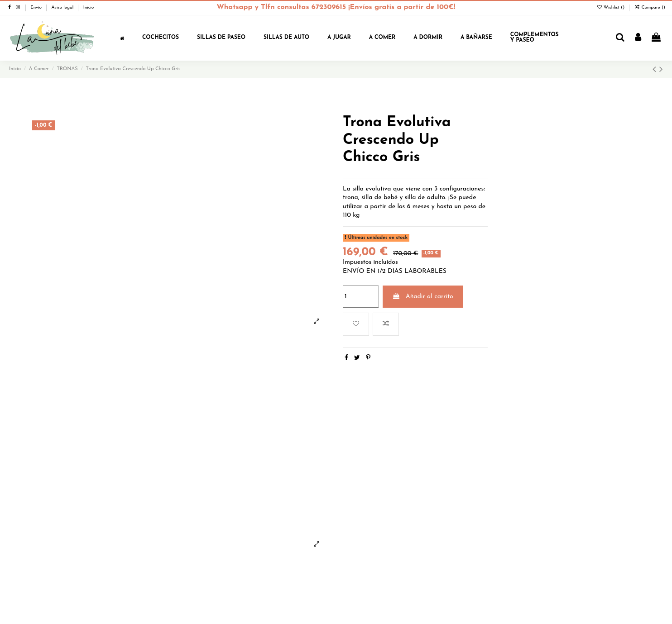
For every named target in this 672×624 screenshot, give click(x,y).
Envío (37, 7)
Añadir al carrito (422, 296)
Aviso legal (63, 7)
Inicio (89, 7)
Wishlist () (611, 7)
